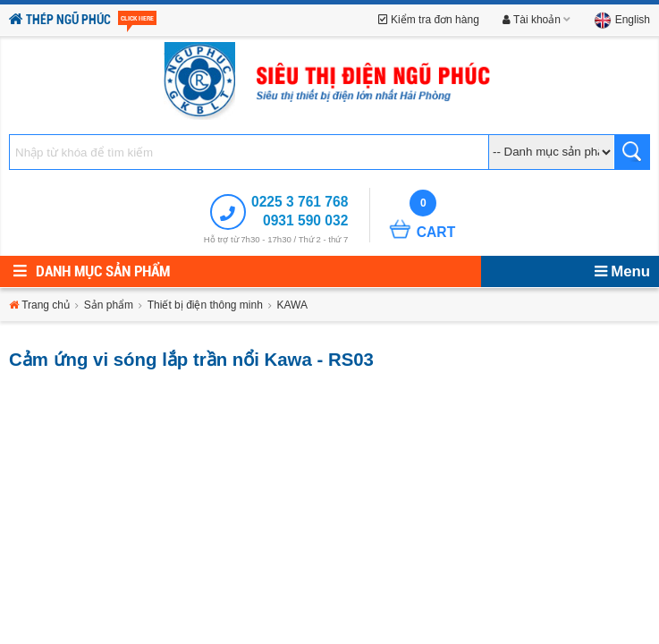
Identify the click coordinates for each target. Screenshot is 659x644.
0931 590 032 (305, 220)
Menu (622, 271)
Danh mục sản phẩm (92, 271)
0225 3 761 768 (300, 202)
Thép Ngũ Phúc (83, 20)
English (622, 20)
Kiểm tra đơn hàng (429, 20)
